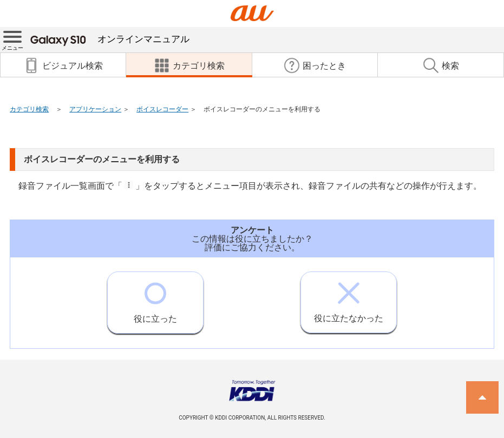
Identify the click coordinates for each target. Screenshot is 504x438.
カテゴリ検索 (29, 109)
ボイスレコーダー (162, 109)
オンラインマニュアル (110, 39)
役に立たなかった (349, 298)
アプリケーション (95, 109)
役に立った (155, 298)
